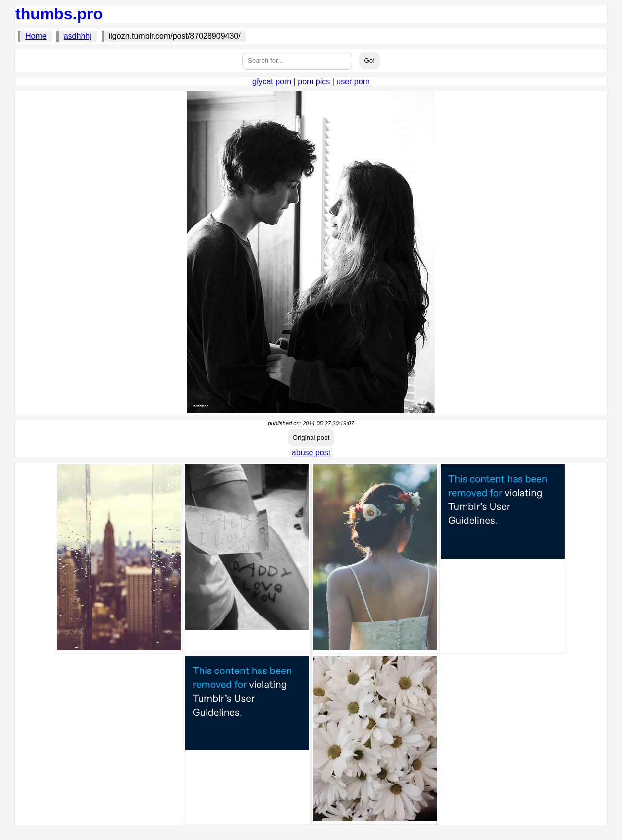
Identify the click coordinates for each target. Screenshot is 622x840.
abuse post (311, 453)
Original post (311, 437)
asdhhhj (78, 36)
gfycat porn (272, 82)
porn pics (314, 82)
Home (36, 36)
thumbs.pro (59, 14)
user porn (353, 82)
